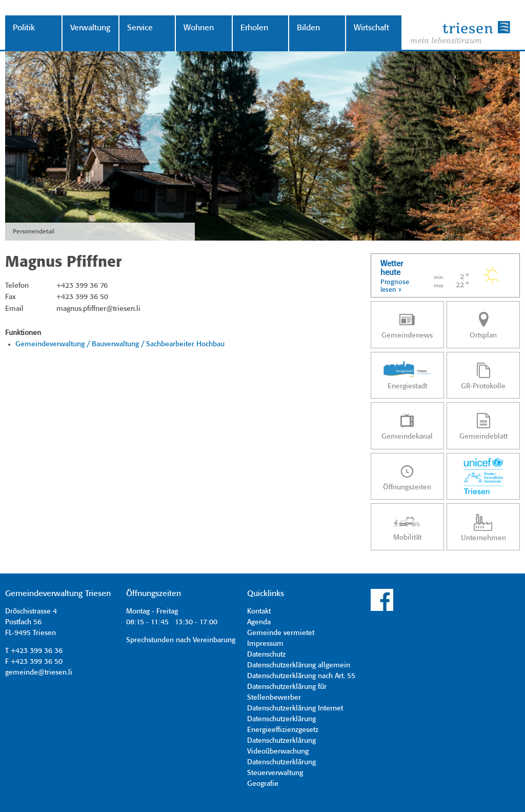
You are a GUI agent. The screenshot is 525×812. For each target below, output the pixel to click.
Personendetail (34, 232)
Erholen (254, 28)
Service (140, 28)
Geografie (263, 784)
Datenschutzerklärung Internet (295, 708)
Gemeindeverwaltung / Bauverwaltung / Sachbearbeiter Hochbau (120, 344)
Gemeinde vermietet (281, 633)
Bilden (308, 28)
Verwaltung (90, 28)
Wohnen (199, 28)
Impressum (265, 644)
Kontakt (259, 611)
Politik (24, 28)
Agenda (259, 622)
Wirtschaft (371, 28)
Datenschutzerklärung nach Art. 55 (301, 676)
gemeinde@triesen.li (39, 672)
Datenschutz (266, 655)
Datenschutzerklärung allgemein (299, 665)
